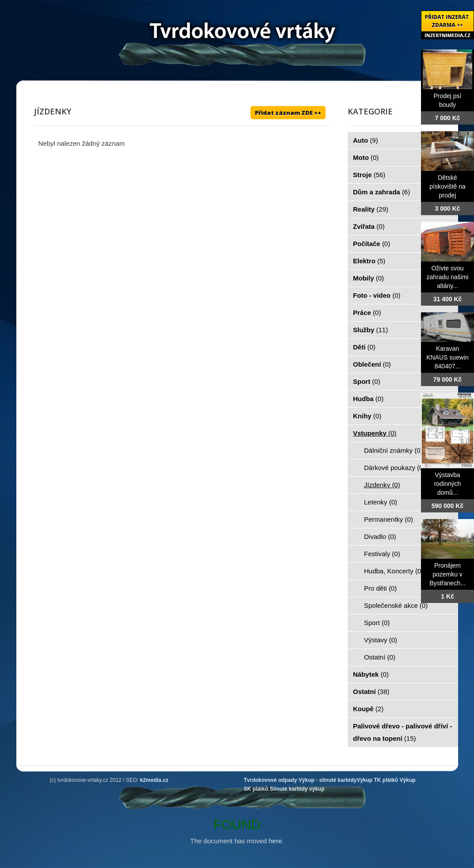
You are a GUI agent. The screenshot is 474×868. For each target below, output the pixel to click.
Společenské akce (396, 605)
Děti (364, 347)
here (275, 841)
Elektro (369, 261)
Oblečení (372, 364)
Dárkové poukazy (394, 468)
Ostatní (380, 657)
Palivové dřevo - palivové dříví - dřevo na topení (402, 732)
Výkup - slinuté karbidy (328, 780)
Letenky (381, 502)
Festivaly (382, 554)
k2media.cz (154, 780)
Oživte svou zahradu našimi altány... (448, 277)
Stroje (369, 175)
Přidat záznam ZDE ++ (288, 113)
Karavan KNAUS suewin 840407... (447, 357)
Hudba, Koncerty (394, 571)
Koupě (368, 709)
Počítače (372, 244)
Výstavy (381, 640)
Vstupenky (375, 433)
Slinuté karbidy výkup (297, 789)
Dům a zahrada (381, 192)
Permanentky (389, 519)
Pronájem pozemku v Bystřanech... (447, 574)
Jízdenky (382, 485)
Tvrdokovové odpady (271, 780)
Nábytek (371, 674)
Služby (370, 330)
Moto (366, 157)
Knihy (367, 416)
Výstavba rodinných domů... (448, 484)
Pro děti (380, 588)
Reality (371, 209)
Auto (366, 140)
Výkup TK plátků (377, 780)
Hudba (368, 399)
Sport (367, 381)
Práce (367, 313)
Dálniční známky (393, 450)
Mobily (368, 278)
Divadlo (380, 536)
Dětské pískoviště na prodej (447, 186)
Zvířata (369, 226)
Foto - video (377, 295)
